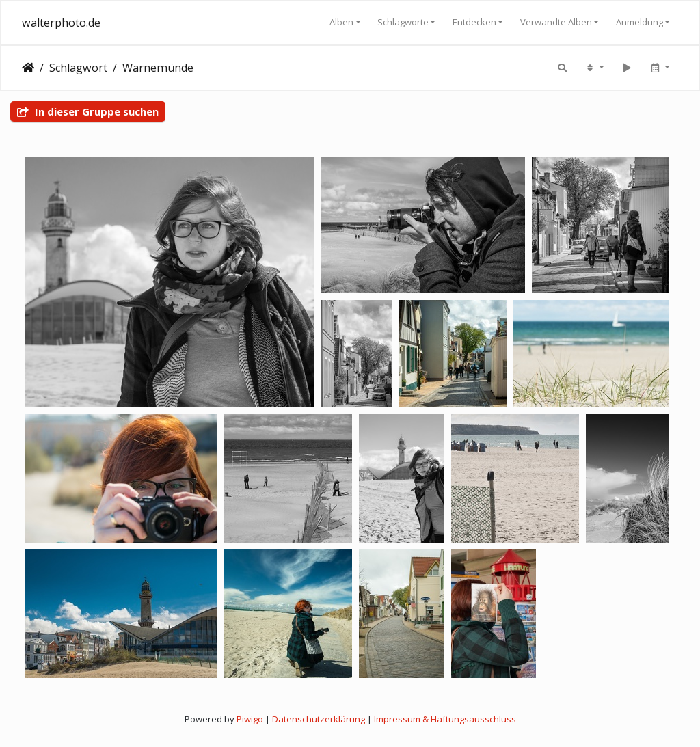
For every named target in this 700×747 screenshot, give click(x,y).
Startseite (28, 68)
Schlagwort (78, 68)
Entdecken (474, 22)
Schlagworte (403, 22)
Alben (341, 22)
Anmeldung (640, 22)
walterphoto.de (61, 23)
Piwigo (250, 719)
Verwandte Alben (556, 22)
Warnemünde (158, 68)
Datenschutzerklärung (319, 719)
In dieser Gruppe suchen (88, 111)
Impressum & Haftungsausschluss (445, 719)
